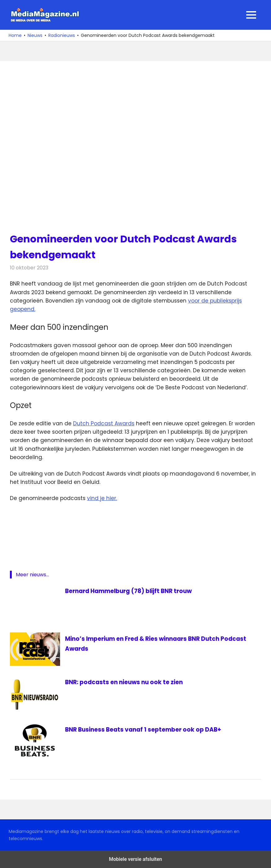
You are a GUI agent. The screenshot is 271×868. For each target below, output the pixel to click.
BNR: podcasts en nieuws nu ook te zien (127, 682)
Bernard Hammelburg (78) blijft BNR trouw (133, 591)
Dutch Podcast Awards (104, 423)
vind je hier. (102, 498)
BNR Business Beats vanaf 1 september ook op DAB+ (146, 729)
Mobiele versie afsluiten (135, 859)
